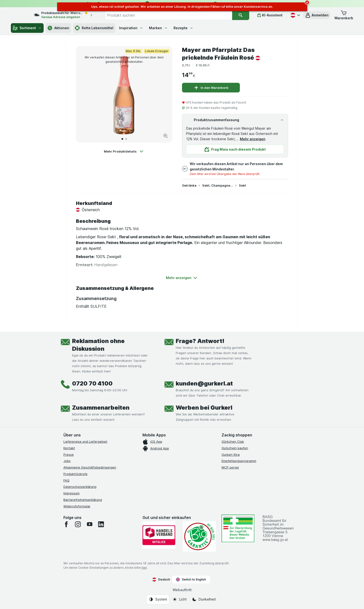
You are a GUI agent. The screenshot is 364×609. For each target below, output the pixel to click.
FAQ (66, 480)
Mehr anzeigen (253, 139)
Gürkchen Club (233, 441)
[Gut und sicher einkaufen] (199, 536)
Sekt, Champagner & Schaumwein (218, 185)
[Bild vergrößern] (166, 136)
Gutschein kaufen (235, 448)
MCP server (230, 467)
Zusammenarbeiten (101, 408)
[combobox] (174, 15)
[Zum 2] (126, 139)
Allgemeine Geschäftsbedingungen (90, 467)
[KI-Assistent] (270, 15)
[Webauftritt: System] (158, 599)
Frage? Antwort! (200, 341)
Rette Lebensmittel (94, 28)
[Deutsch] (295, 15)
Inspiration (131, 28)
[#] (238, 528)
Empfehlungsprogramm (239, 461)
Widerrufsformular (77, 506)
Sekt (243, 185)
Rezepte (183, 28)
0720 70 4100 (92, 383)
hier (144, 568)
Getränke (189, 185)
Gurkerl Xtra (231, 455)
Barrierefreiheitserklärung (83, 500)
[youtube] (89, 524)
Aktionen (58, 28)
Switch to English (191, 580)
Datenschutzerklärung (80, 487)
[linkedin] (101, 524)
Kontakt (69, 448)
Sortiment (27, 28)
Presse (69, 455)
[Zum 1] (122, 139)
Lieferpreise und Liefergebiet (85, 441)
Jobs (67, 461)
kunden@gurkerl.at (204, 383)
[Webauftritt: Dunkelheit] (204, 599)
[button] (317, 15)
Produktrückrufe (75, 474)
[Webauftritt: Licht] (179, 599)
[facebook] (66, 524)
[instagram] (78, 524)
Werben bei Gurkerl (204, 408)
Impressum (71, 493)
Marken (158, 28)
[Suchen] (241, 15)
